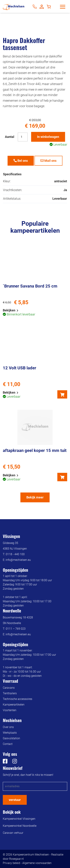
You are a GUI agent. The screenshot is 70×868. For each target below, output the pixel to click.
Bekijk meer (35, 497)
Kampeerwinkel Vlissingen (19, 819)
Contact (8, 744)
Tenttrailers (10, 693)
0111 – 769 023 (16, 629)
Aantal (10, 137)
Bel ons (21, 161)
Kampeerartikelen (14, 705)
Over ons (8, 727)
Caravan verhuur (13, 833)
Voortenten (10, 710)
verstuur (15, 800)
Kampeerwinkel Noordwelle (20, 826)
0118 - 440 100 (15, 554)
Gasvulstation (11, 738)
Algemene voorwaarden (37, 863)
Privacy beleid (11, 863)
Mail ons (48, 161)
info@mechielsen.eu (18, 560)
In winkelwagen (48, 137)
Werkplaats (10, 733)
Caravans (9, 688)
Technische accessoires (17, 699)
